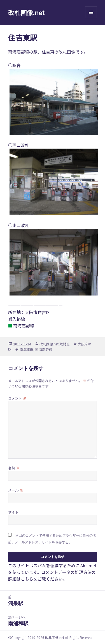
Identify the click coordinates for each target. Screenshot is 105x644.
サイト (13, 512)
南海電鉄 (27, 349)
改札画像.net (26, 12)
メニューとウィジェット (91, 18)
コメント (17, 398)
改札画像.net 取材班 (54, 344)
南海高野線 (44, 349)
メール (16, 490)
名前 (14, 468)
